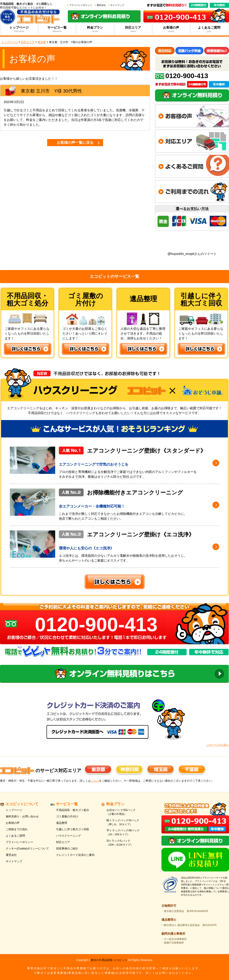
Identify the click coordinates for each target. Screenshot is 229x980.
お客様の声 (171, 29)
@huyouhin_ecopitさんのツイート (192, 254)
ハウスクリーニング (68, 836)
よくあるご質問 (209, 29)
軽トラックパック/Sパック (129, 823)
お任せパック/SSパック (129, 812)
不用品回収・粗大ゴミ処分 (73, 810)
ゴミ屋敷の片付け (67, 816)
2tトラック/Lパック (129, 843)
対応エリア (133, 29)
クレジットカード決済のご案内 (75, 855)
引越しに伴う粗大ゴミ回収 (73, 829)
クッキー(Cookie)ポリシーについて (27, 849)
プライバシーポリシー (81, 5)
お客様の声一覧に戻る (75, 143)
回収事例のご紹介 (67, 849)
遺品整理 (62, 823)
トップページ (19, 29)
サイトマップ (117, 5)
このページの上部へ (218, 745)
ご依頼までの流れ (17, 829)
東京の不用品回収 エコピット (109, 960)
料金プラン (95, 29)
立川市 (43, 91)
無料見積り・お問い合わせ (22, 816)
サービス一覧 (57, 29)
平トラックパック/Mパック (129, 833)
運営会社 (101, 5)
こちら (95, 781)
